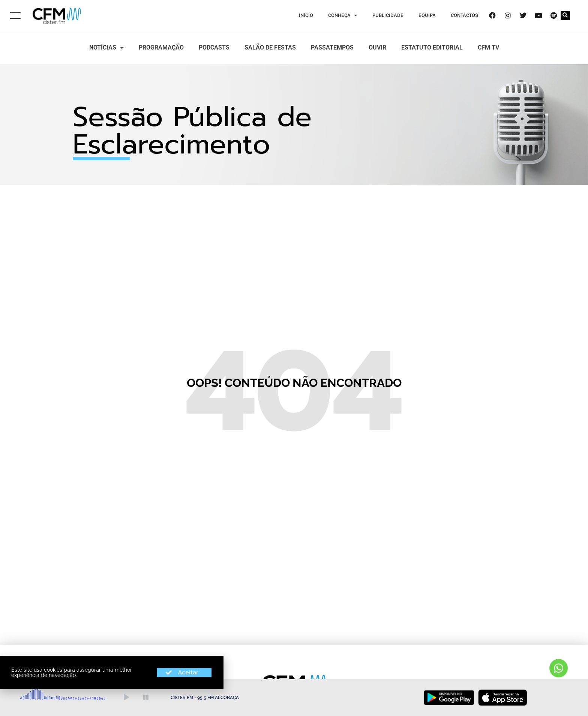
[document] (294, 358)
